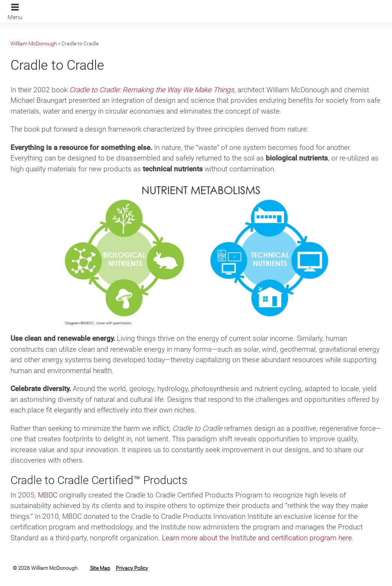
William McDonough (34, 43)
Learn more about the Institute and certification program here (257, 538)
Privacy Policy (132, 568)
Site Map (100, 568)
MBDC (48, 495)
